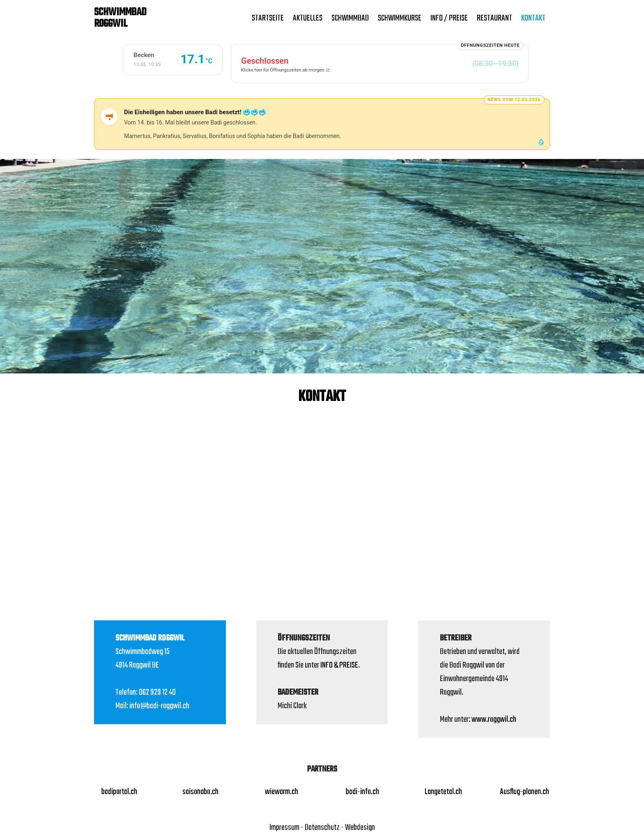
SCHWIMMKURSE (400, 18)
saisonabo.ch (200, 792)
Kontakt (533, 18)
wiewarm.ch (282, 792)
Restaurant (494, 18)
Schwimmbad (350, 18)
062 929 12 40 (157, 692)
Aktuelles (308, 18)
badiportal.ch (119, 792)
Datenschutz (322, 828)
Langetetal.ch (443, 792)
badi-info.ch (362, 792)
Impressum (284, 828)
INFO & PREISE (339, 665)
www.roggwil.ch (494, 720)
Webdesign (360, 828)
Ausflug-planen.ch (524, 792)
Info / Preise (449, 18)
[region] (322, 266)
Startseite (268, 18)
